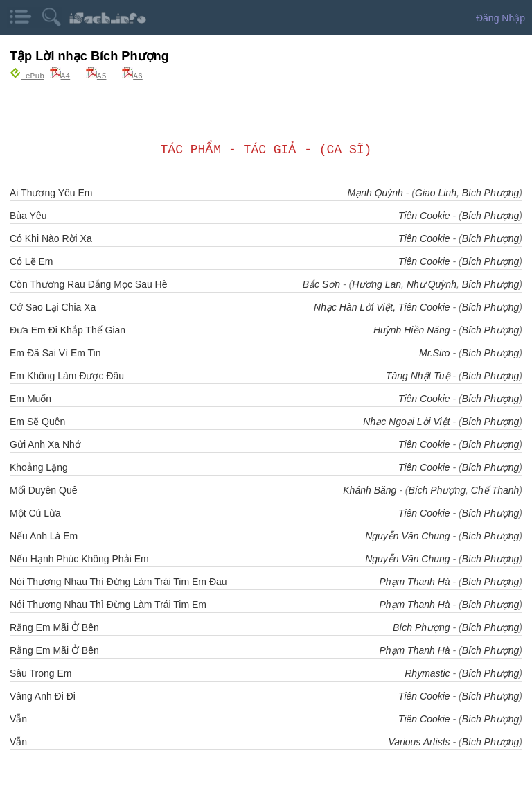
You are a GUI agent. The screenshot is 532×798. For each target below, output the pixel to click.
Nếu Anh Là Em (44, 535)
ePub (27, 75)
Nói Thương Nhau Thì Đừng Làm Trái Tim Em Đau (118, 581)
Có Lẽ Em (31, 261)
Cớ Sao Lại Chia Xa (53, 306)
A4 (60, 75)
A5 (96, 75)
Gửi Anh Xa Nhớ (45, 444)
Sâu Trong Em (41, 673)
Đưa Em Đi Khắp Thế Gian (68, 329)
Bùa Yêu (28, 215)
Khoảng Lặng (39, 467)
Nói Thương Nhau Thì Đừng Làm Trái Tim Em (108, 604)
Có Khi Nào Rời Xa (51, 238)
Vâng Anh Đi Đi (43, 695)
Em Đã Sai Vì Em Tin (55, 352)
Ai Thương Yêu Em (51, 192)
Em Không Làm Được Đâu (67, 375)
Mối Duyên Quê (43, 489)
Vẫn (18, 718)
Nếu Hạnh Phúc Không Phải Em (79, 558)
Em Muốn (30, 398)
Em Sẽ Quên (37, 421)
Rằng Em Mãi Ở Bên (54, 627)
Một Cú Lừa (35, 512)
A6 (132, 75)
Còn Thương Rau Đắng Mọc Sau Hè (89, 284)
